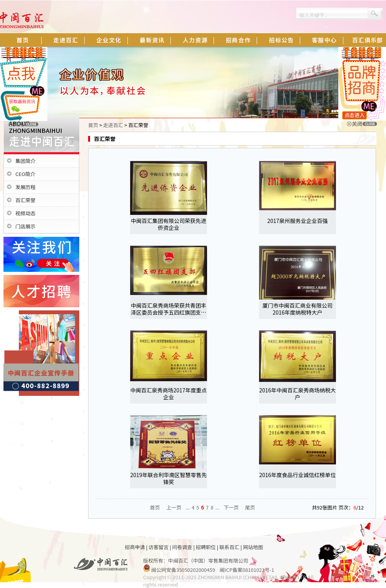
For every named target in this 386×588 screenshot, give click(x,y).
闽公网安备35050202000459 (183, 570)
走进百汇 (113, 125)
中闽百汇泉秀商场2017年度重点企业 (168, 394)
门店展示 (25, 226)
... (188, 507)
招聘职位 (206, 547)
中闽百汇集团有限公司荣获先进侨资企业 (169, 224)
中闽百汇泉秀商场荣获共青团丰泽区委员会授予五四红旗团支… (169, 309)
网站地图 (253, 547)
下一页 (231, 507)
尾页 (250, 507)
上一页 (174, 507)
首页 (93, 125)
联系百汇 (229, 547)
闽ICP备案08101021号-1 (247, 570)
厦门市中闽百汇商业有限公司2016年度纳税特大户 (297, 309)
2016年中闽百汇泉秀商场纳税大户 (297, 394)
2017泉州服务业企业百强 (297, 221)
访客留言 (159, 547)
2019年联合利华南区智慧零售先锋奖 (168, 478)
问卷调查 (182, 547)
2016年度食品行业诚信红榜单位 (297, 475)
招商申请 (135, 547)
